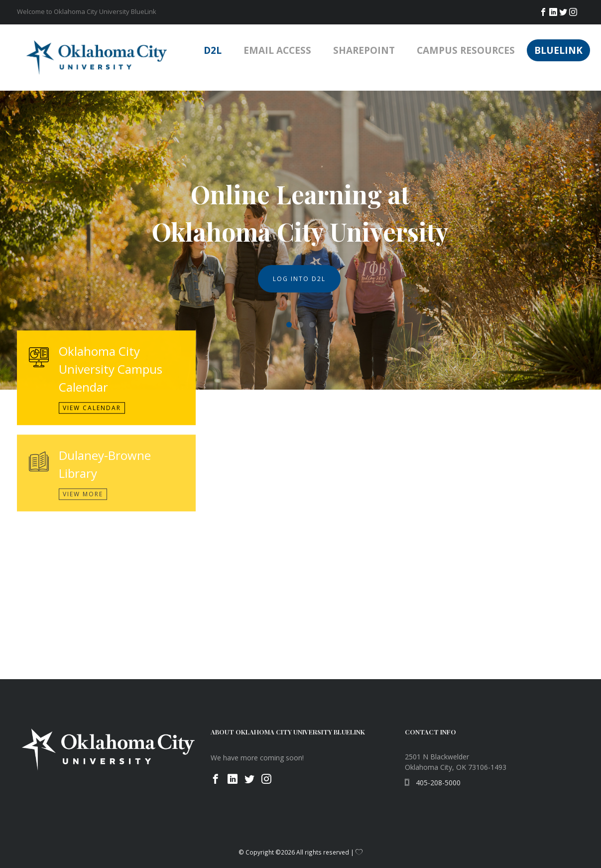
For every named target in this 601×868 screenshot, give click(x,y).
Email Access (277, 50)
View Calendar (92, 414)
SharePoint (364, 50)
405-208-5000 (433, 783)
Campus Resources (466, 50)
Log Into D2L (299, 279)
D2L (213, 50)
